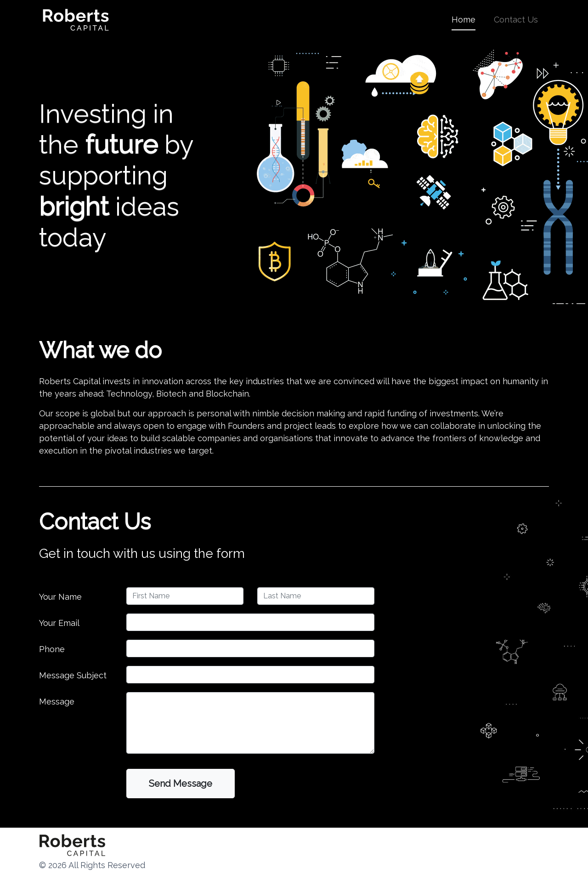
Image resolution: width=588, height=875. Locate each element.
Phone (52, 649)
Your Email (59, 623)
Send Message (181, 784)
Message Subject (73, 675)
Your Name (60, 597)
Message (57, 702)
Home (464, 19)
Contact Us (516, 20)
